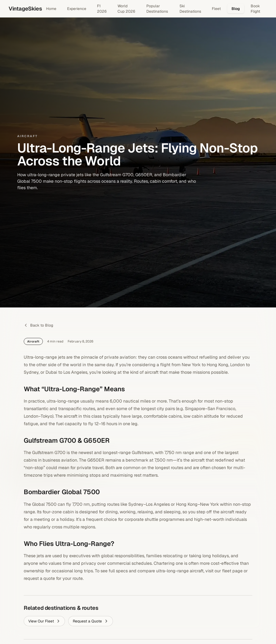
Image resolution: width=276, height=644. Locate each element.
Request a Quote (91, 621)
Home (51, 9)
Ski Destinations (190, 9)
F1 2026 (102, 9)
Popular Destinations (157, 9)
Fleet (216, 9)
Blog (236, 9)
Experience (77, 9)
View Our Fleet (44, 621)
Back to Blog (38, 325)
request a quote (39, 578)
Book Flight (255, 9)
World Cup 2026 (126, 9)
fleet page (232, 571)
